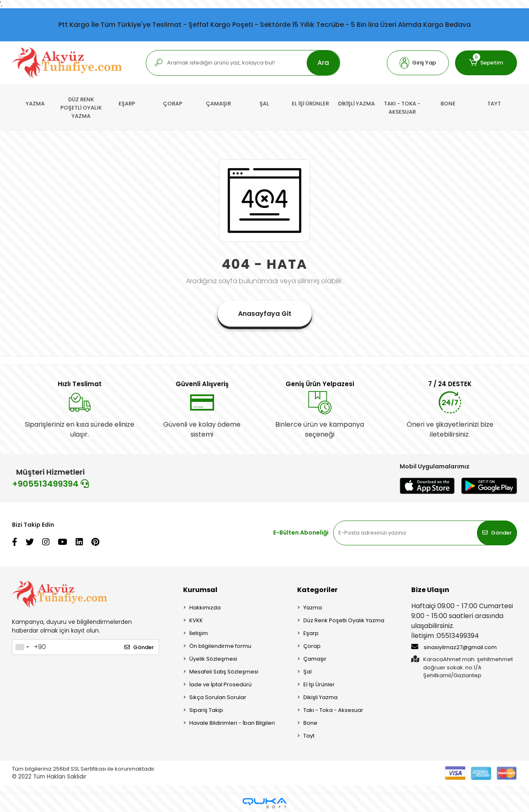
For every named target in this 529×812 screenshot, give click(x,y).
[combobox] (22, 647)
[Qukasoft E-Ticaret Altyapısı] (264, 803)
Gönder (497, 533)
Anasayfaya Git (265, 314)
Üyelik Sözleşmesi (213, 659)
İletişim (199, 633)
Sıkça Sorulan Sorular (218, 697)
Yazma (313, 608)
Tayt (309, 736)
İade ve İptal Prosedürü (220, 684)
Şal (307, 672)
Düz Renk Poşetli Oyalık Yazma (344, 620)
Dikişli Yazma (320, 697)
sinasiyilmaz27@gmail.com (454, 647)
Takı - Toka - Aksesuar (333, 710)
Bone (310, 723)
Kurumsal (200, 590)
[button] (418, 63)
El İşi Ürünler (319, 684)
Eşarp (311, 633)
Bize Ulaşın (430, 590)
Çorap (312, 646)
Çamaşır (315, 659)
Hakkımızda (205, 608)
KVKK (196, 620)
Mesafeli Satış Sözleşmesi (224, 672)
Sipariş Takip (206, 710)
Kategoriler (317, 590)
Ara (323, 63)
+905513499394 (50, 484)
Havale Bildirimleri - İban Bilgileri (232, 723)
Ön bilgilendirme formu (220, 646)
